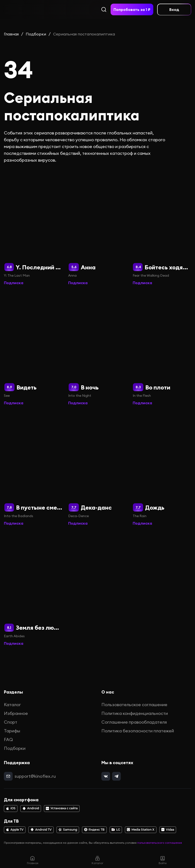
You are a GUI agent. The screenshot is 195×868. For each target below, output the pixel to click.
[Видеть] (33, 349)
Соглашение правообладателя (134, 722)
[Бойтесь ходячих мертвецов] (162, 228)
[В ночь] (97, 349)
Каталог (12, 705)
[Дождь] (162, 469)
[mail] (8, 776)
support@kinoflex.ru (35, 776)
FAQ (8, 740)
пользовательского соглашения (160, 843)
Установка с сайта (62, 808)
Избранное (16, 713)
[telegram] (116, 776)
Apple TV (15, 830)
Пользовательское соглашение (134, 705)
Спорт (11, 722)
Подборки (36, 34)
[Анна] (97, 228)
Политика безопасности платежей (138, 731)
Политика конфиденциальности (135, 713)
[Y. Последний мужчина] (33, 228)
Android (31, 808)
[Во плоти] (162, 349)
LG (116, 830)
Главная (11, 34)
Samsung (68, 830)
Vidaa (168, 830)
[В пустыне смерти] (33, 469)
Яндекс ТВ (94, 830)
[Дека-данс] (97, 469)
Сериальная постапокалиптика (84, 34)
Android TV (41, 830)
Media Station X (141, 830)
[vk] (106, 776)
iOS (11, 808)
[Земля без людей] (33, 589)
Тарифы (12, 731)
